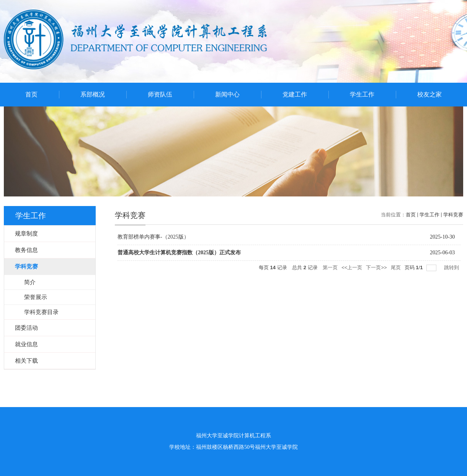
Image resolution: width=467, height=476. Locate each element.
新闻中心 (227, 94)
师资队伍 (160, 94)
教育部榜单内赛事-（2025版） (153, 237)
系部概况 (93, 94)
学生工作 (362, 94)
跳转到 (452, 267)
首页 (31, 94)
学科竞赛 (453, 215)
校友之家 (429, 94)
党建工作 (295, 94)
